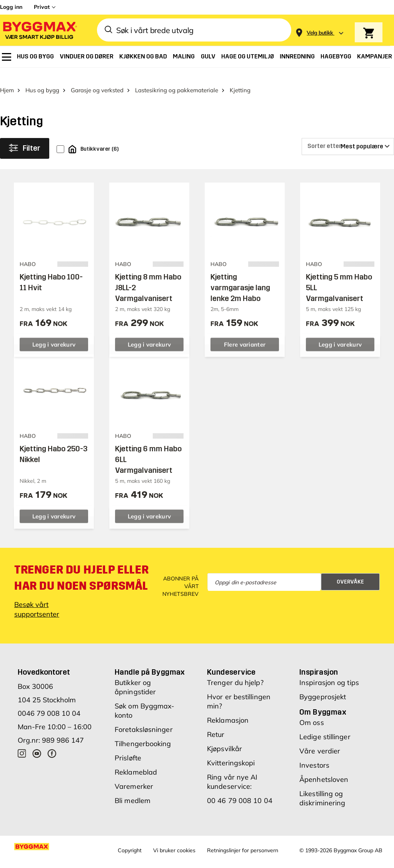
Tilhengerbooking (143, 732)
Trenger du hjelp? (235, 671)
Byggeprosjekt (323, 685)
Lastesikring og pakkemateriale (177, 78)
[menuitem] (7, 57)
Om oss (312, 711)
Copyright (130, 838)
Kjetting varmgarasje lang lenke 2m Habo (240, 275)
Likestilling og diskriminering (322, 786)
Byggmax (86, 861)
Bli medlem (133, 789)
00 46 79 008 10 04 (240, 789)
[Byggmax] (39, 30)
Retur (216, 723)
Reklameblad (136, 760)
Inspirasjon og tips (329, 671)
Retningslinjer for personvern (243, 838)
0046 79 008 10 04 (49, 701)
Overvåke (350, 570)
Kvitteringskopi (231, 751)
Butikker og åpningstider (135, 675)
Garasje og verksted (97, 78)
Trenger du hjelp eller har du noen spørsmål (81, 566)
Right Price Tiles (152, 861)
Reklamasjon (228, 708)
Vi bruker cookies (174, 838)
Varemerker (134, 774)
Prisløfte (128, 746)
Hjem (7, 78)
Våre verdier (320, 739)
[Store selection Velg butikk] (320, 33)
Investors (314, 753)
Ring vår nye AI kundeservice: (232, 770)
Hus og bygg (42, 78)
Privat (42, 7)
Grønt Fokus (115, 861)
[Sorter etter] (348, 134)
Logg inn (11, 7)
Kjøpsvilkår (225, 737)
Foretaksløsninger (144, 718)
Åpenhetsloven (324, 767)
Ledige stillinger (325, 725)
